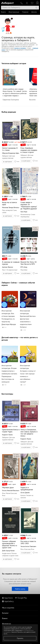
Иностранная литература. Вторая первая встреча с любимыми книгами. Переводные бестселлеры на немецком (9, 374)
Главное (25, 12)
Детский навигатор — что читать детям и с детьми (20, 339)
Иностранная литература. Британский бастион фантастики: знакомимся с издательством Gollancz (28, 319)
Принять (20, 638)
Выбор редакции (9, 112)
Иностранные (14, 12)
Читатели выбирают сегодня (14, 63)
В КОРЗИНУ (8, 162)
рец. (16, 122)
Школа (34, 12)
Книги (3, 12)
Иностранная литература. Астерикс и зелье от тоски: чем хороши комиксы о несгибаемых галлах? (28, 374)
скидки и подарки (20, 48)
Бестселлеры (7, 394)
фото (16, 124)
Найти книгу (20, 589)
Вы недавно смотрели (12, 574)
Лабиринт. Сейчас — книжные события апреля (18, 284)
